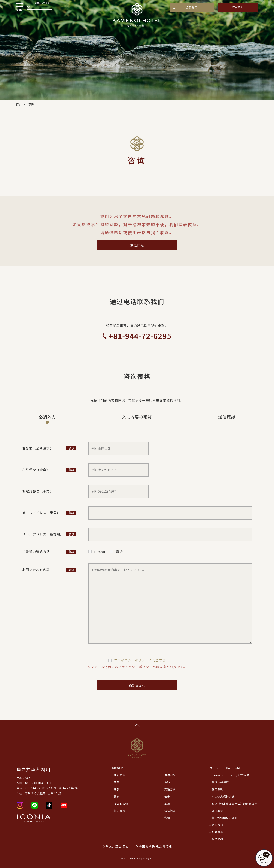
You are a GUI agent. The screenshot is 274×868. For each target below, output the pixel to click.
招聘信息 (217, 832)
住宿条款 (217, 789)
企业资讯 (217, 825)
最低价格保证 (220, 782)
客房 (117, 782)
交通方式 (170, 789)
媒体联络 (217, 839)
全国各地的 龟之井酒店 (155, 846)
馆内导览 (120, 811)
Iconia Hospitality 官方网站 (231, 775)
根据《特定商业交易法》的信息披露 (235, 804)
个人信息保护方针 (223, 797)
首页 (19, 104)
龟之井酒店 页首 (117, 846)
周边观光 (170, 775)
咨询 (167, 818)
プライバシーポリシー (140, 660)
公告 (167, 797)
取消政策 (217, 811)
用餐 (117, 789)
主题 (167, 804)
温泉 (117, 797)
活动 (167, 782)
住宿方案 (120, 775)
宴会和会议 (121, 804)
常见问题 (137, 245)
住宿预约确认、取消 (225, 818)
